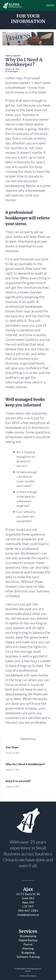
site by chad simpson (28, 976)
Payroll (28, 944)
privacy (28, 971)
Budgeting (28, 952)
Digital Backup (28, 940)
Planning (28, 948)
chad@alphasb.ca (28, 915)
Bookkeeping (28, 936)
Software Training (28, 957)
